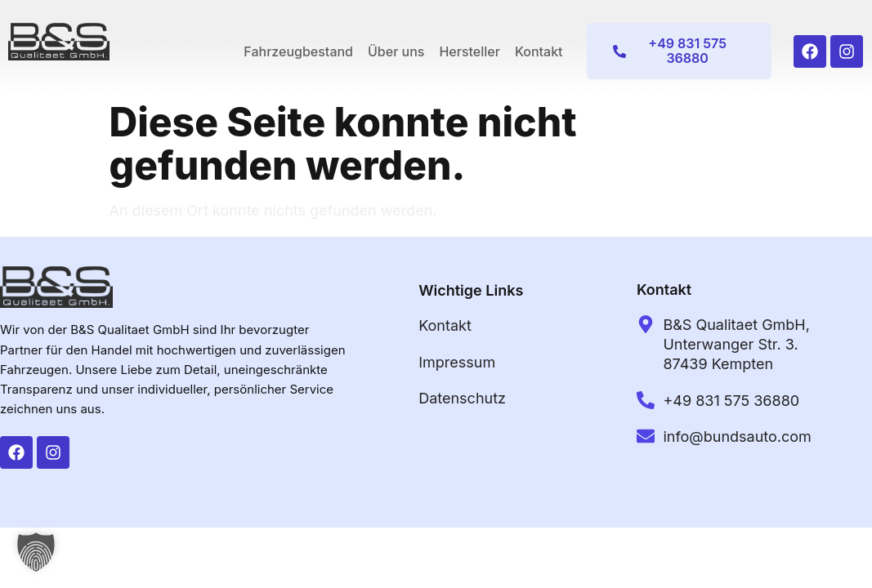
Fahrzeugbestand (298, 51)
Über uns (396, 51)
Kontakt (539, 51)
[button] (36, 552)
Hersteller (469, 51)
